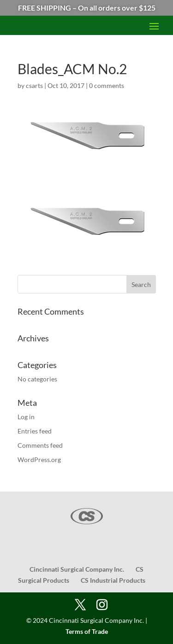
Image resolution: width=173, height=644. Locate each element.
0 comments (107, 85)
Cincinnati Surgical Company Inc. (77, 569)
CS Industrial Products (113, 580)
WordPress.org (39, 460)
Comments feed (40, 445)
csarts (34, 85)
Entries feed (35, 431)
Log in (26, 417)
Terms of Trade (87, 631)
